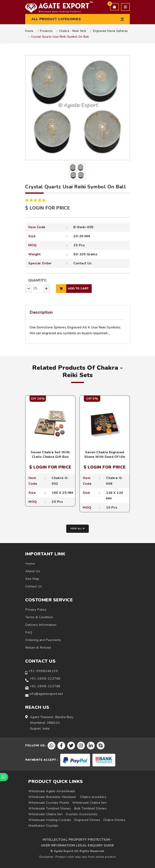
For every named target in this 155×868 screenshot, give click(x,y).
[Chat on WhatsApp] (4, 777)
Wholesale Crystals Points (49, 803)
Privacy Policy (36, 610)
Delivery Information (41, 625)
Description (41, 312)
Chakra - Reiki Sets (73, 31)
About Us (33, 571)
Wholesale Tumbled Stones (50, 808)
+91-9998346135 (43, 671)
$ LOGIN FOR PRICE (48, 208)
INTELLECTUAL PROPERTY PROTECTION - (77, 840)
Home (29, 31)
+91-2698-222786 (45, 679)
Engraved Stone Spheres (111, 31)
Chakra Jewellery (93, 797)
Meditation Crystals (43, 826)
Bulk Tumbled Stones (90, 808)
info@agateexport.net (46, 694)
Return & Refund (38, 648)
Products (46, 31)
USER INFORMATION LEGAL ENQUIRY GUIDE (78, 845)
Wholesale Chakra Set (89, 803)
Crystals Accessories (82, 814)
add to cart (72, 289)
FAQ (29, 632)
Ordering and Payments (43, 640)
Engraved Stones (87, 820)
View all (77, 529)
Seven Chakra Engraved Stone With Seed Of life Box (105, 457)
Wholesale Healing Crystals (50, 820)
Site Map (32, 579)
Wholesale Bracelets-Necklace (52, 797)
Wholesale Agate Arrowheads (52, 791)
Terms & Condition (39, 617)
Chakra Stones (114, 820)
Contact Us (83, 263)
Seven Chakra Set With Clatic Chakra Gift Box (50, 455)
